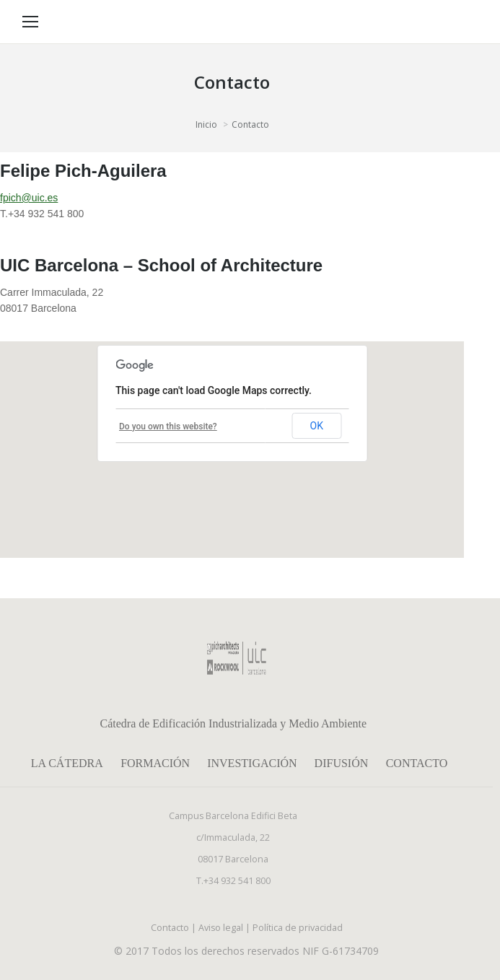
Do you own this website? (168, 426)
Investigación (252, 763)
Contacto (417, 763)
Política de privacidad (298, 928)
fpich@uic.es (29, 198)
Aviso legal (221, 928)
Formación (155, 763)
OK (317, 426)
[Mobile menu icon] (30, 22)
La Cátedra (67, 763)
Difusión (342, 763)
